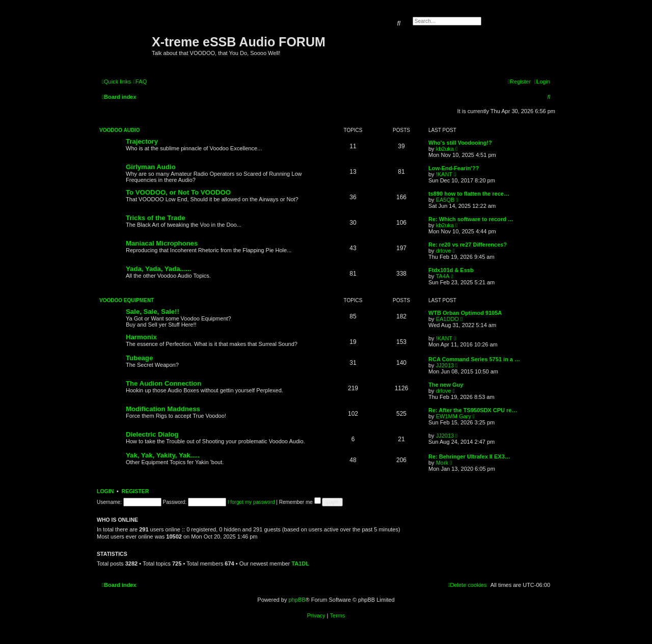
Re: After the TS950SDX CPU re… (473, 410)
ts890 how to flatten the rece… (469, 194)
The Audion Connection (164, 383)
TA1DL (300, 563)
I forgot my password (251, 502)
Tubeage (139, 358)
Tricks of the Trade (156, 218)
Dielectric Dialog (152, 434)
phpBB (297, 600)
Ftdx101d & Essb (451, 270)
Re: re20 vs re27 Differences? (468, 245)
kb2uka (445, 149)
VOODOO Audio (120, 130)
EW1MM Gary (454, 416)
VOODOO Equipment (127, 300)
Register (135, 491)
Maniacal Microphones (162, 243)
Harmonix (141, 337)
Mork (442, 463)
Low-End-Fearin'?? (454, 168)
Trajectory (142, 141)
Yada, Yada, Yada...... (159, 269)
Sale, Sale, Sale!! (153, 312)
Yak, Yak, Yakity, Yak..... (163, 455)
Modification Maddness (163, 409)
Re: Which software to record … (471, 219)
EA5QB (445, 200)
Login (105, 491)
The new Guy (446, 385)
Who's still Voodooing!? (460, 143)
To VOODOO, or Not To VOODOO (178, 192)
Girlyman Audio (151, 167)
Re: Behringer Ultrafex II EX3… (469, 457)
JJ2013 (445, 365)
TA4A (443, 276)
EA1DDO (447, 319)
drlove (444, 251)
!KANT (444, 174)
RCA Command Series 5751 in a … (474, 359)
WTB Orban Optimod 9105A (465, 313)
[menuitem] (140, 82)
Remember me (300, 502)
